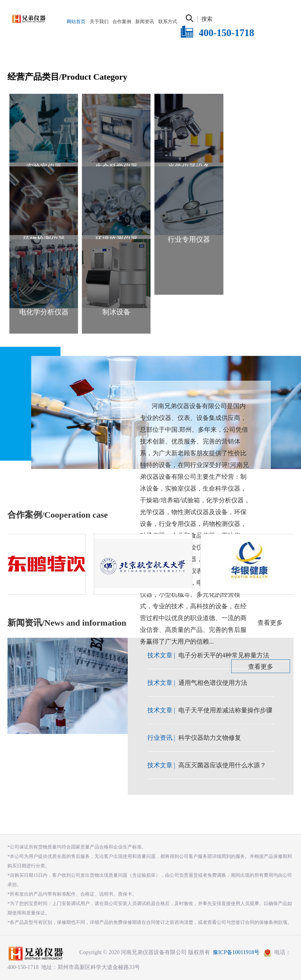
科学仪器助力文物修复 (210, 738)
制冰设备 (116, 312)
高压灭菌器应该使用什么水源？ (222, 765)
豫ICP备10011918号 (236, 952)
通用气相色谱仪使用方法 (213, 683)
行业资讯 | (162, 738)
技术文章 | (162, 655)
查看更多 (261, 667)
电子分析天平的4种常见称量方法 (224, 655)
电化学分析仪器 (44, 312)
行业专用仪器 (189, 239)
